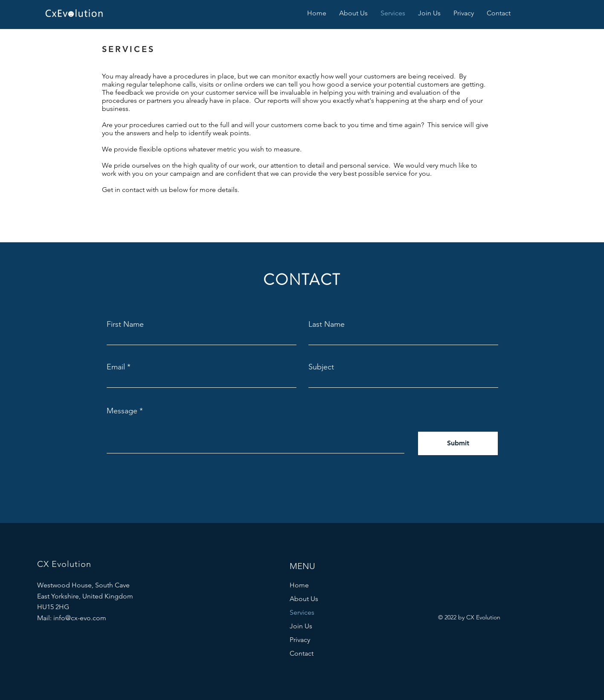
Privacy (300, 640)
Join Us (301, 626)
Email (116, 367)
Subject (321, 367)
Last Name (327, 324)
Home (299, 585)
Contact (302, 653)
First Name (125, 324)
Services (302, 612)
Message (122, 411)
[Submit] (458, 443)
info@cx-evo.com (80, 618)
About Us (304, 599)
